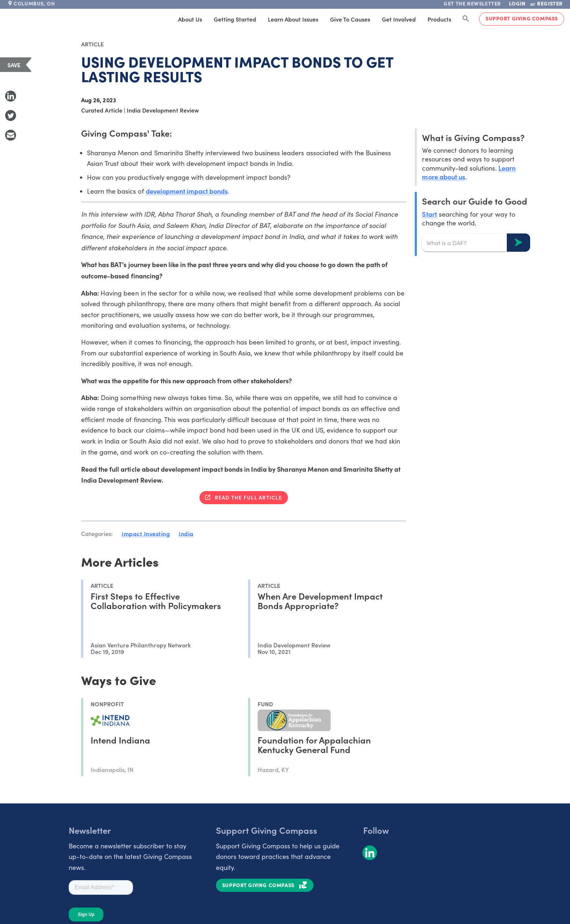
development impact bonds (187, 191)
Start (429, 214)
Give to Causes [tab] (350, 19)
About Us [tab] (190, 19)
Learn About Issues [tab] (293, 19)
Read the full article (248, 497)
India (186, 533)
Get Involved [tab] (399, 19)
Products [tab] (439, 19)
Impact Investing (146, 533)
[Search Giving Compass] (466, 19)
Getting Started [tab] (235, 19)
